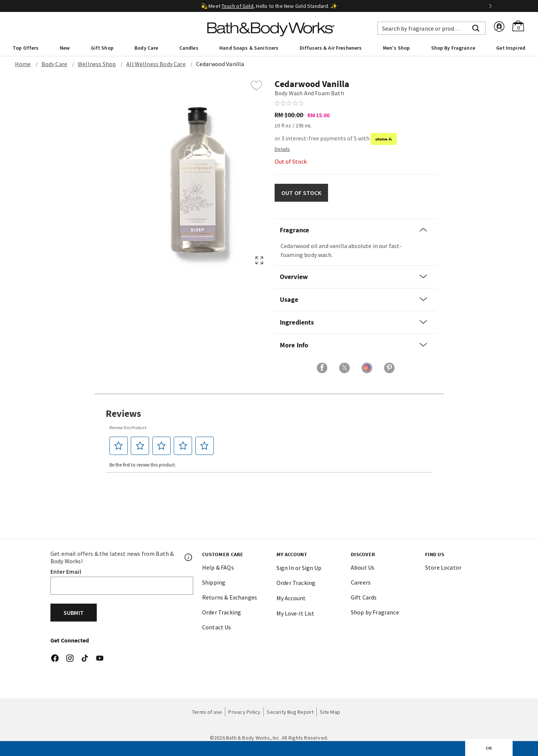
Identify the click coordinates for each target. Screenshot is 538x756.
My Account (291, 598)
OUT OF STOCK (301, 193)
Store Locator (443, 567)
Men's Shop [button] (396, 48)
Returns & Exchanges (230, 597)
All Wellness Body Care (156, 64)
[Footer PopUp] (189, 557)
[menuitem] (26, 47)
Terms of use (207, 712)
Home (23, 64)
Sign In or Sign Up (299, 568)
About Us (363, 567)
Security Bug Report (290, 712)
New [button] (65, 48)
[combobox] (432, 28)
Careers (361, 582)
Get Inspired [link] (511, 48)
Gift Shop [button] (102, 48)
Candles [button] (189, 48)
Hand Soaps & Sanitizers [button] (249, 48)
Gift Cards (364, 597)
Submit (74, 613)
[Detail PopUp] (282, 149)
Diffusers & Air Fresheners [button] (331, 48)
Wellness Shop (97, 64)
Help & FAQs (218, 567)
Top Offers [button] (26, 48)
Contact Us (217, 627)
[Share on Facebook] (322, 368)
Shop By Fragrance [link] (453, 48)
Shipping (214, 582)
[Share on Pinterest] (389, 368)
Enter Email (66, 571)
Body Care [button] (146, 48)
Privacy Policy (244, 712)
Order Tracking (222, 612)
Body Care (54, 64)
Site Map (330, 712)
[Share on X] (344, 368)
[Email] (122, 586)
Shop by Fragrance (375, 612)
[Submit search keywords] (476, 27)
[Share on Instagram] (367, 368)
